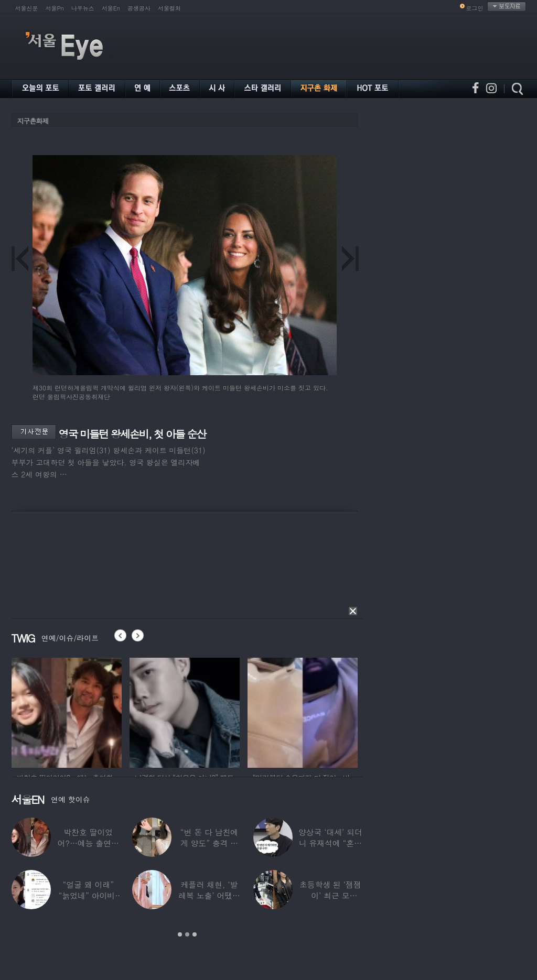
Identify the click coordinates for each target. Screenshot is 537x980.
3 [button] (195, 934)
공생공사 (139, 8)
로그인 (475, 8)
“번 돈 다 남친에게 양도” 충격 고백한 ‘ (209, 843)
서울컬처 (169, 8)
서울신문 (27, 8)
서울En (111, 8)
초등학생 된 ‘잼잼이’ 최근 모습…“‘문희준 (330, 895)
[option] (67, 711)
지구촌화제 (33, 121)
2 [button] (187, 934)
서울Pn (55, 8)
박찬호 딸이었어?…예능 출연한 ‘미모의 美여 (88, 843)
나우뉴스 (83, 8)
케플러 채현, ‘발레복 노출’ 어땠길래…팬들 (209, 895)
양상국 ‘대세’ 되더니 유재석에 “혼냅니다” (330, 843)
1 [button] (180, 934)
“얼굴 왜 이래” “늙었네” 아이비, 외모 (88, 895)
